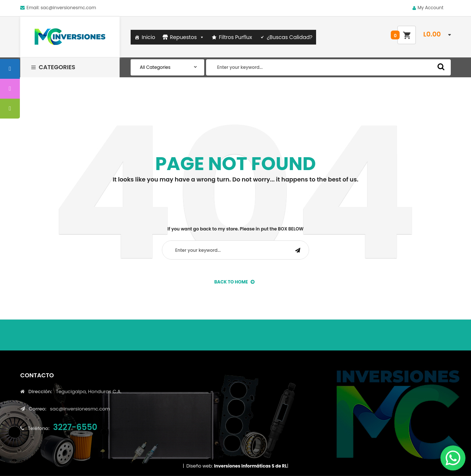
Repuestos (187, 37)
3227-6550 (75, 427)
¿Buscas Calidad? (290, 37)
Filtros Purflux (235, 37)
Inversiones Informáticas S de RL (250, 466)
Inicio (148, 37)
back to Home (234, 282)
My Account (431, 8)
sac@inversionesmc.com (68, 8)
